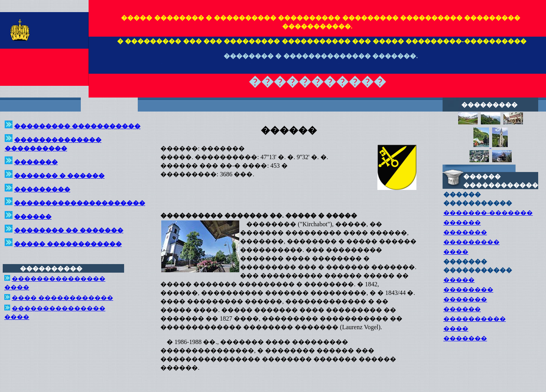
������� (465, 232)
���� (456, 252)
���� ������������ (62, 298)
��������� (471, 242)
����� (459, 280)
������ (462, 223)
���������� (475, 319)
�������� (468, 290)
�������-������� (488, 213)
